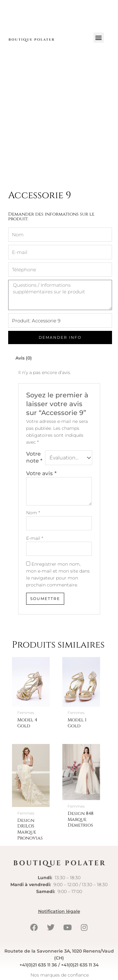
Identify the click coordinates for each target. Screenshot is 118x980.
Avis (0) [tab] (24, 358)
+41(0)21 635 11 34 (80, 965)
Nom (33, 513)
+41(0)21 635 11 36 (38, 965)
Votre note (34, 457)
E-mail (35, 538)
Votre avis (41, 473)
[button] (99, 38)
